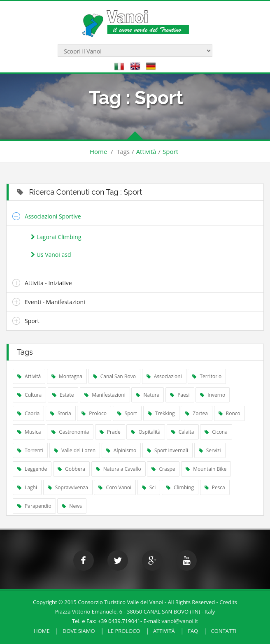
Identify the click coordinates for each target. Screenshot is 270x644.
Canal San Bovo (114, 376)
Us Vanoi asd (51, 255)
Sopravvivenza (68, 487)
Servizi (210, 450)
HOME (42, 631)
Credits (228, 602)
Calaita (183, 432)
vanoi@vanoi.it (180, 621)
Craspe (163, 469)
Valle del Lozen (75, 450)
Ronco (229, 413)
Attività (146, 151)
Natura (148, 395)
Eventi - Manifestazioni (55, 302)
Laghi (27, 487)
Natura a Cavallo (119, 469)
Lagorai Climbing (56, 237)
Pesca (215, 487)
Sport (170, 151)
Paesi (180, 395)
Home (98, 151)
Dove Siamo (79, 631)
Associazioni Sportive (53, 216)
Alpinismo (121, 450)
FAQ (193, 631)
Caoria (28, 413)
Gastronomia (70, 432)
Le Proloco (124, 631)
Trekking (161, 413)
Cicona (216, 432)
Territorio (207, 376)
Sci (149, 487)
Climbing (180, 487)
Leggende (32, 469)
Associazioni (164, 376)
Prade (110, 432)
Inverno (213, 395)
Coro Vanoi (115, 487)
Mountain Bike (206, 469)
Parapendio (34, 506)
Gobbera (71, 469)
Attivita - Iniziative (48, 283)
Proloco (94, 413)
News (72, 506)
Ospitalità (146, 432)
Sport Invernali (168, 450)
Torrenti (30, 450)
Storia (61, 413)
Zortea (197, 413)
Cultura (29, 395)
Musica (29, 432)
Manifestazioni (105, 395)
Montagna (67, 376)
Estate (63, 395)
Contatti (224, 631)
